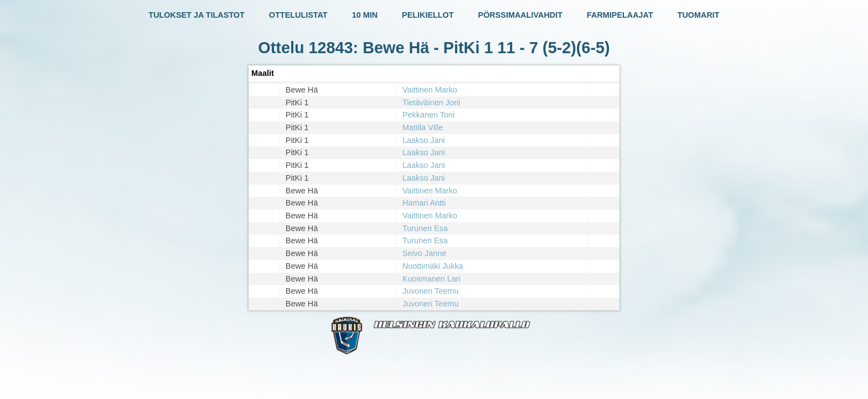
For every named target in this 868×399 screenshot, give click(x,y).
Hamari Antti (424, 203)
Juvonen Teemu (430, 291)
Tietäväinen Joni (431, 103)
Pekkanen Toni (428, 115)
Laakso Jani (424, 140)
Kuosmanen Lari (432, 279)
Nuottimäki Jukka (433, 266)
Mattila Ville (423, 127)
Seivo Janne (424, 253)
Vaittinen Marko (430, 90)
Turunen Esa (425, 228)
